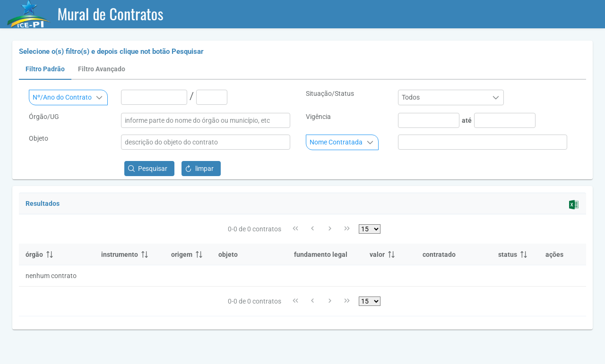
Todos (411, 97)
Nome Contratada (336, 142)
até (467, 120)
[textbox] (154, 97)
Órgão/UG (44, 117)
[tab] (45, 69)
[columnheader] (57, 254)
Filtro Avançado (102, 69)
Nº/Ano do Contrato (62, 97)
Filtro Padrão (45, 69)
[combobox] (68, 97)
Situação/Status (330, 93)
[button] (149, 169)
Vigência (318, 117)
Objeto (39, 138)
